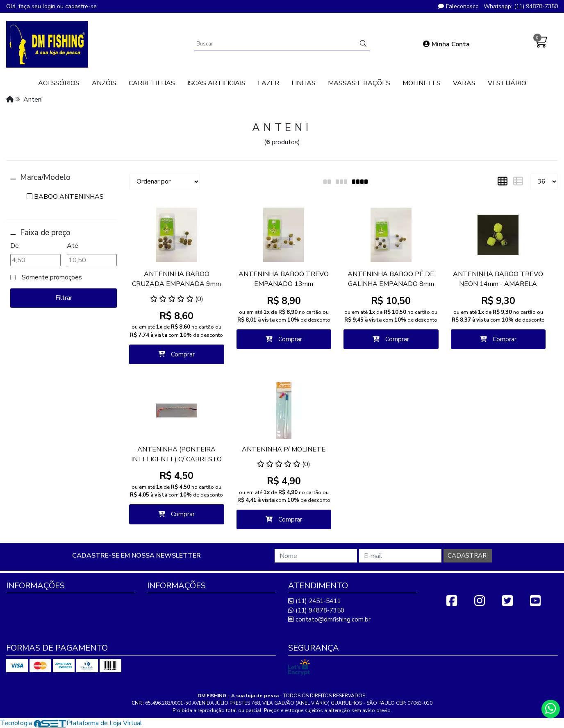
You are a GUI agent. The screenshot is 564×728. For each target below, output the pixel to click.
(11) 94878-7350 (316, 610)
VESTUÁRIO (507, 83)
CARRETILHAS (152, 83)
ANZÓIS (104, 83)
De (15, 246)
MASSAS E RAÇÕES (359, 83)
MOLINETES (422, 83)
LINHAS (304, 83)
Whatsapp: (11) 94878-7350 (521, 6)
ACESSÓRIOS (59, 83)
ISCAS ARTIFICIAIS (216, 83)
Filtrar (64, 298)
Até (73, 246)
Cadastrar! (468, 556)
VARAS (464, 83)
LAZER (268, 83)
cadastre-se (81, 6)
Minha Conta (446, 44)
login (50, 6)
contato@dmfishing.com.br (329, 619)
